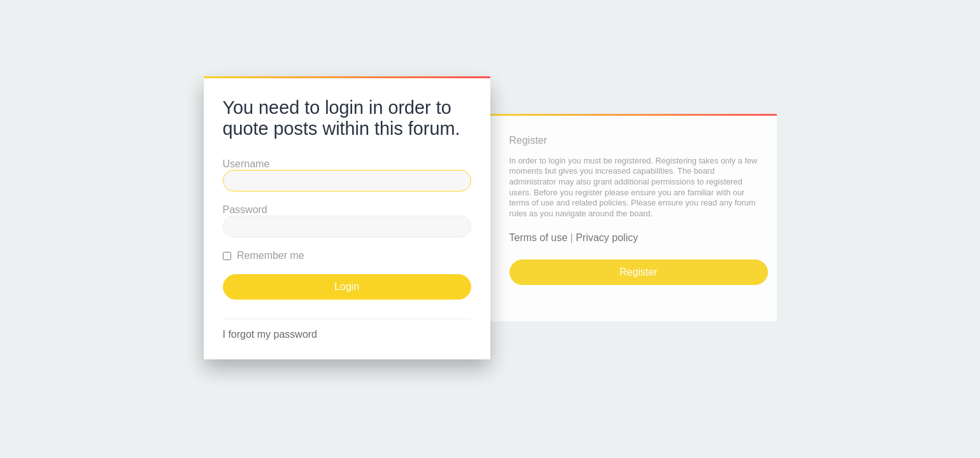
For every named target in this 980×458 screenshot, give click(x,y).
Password (245, 210)
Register (639, 272)
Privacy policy (607, 238)
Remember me (264, 255)
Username (246, 164)
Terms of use (539, 238)
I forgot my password (270, 334)
